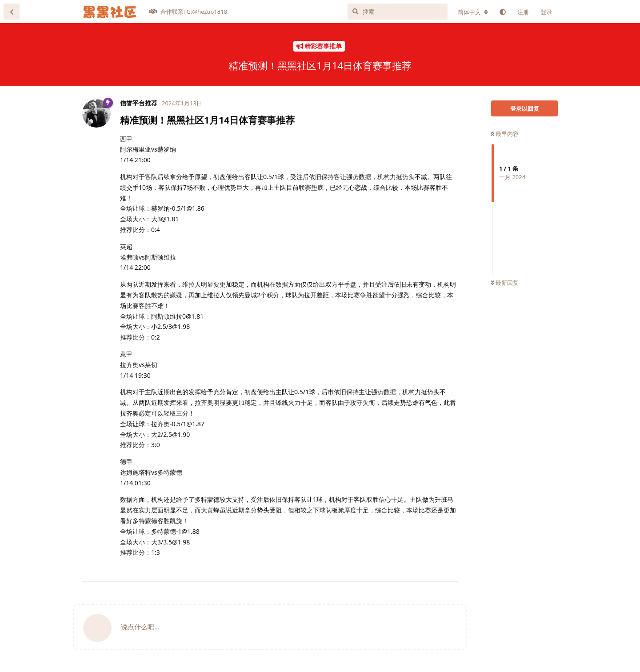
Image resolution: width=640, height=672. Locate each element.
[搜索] (398, 12)
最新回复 (505, 283)
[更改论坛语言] (473, 12)
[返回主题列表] (12, 12)
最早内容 (505, 134)
